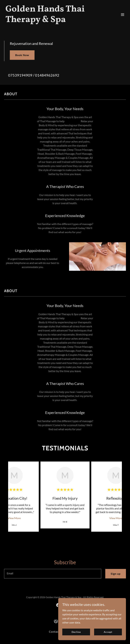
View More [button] (14, 518)
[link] (47, 21)
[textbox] (53, 574)
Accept (108, 632)
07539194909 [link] (20, 75)
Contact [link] (54, 632)
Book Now (22, 55)
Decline (76, 632)
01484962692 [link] (47, 75)
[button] (123, 15)
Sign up (116, 574)
